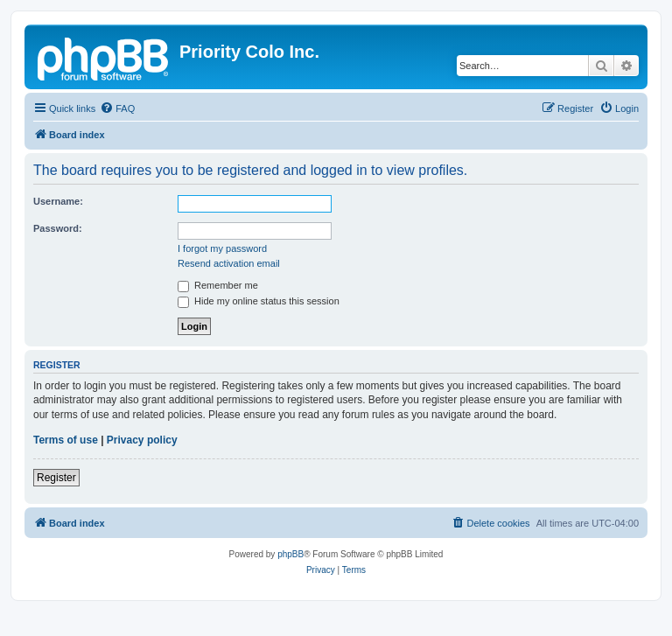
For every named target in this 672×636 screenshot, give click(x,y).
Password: (58, 228)
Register (56, 478)
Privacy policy (142, 440)
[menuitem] (117, 108)
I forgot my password (222, 248)
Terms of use (66, 440)
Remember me (218, 285)
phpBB (290, 554)
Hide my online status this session (259, 301)
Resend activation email (229, 263)
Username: (58, 201)
